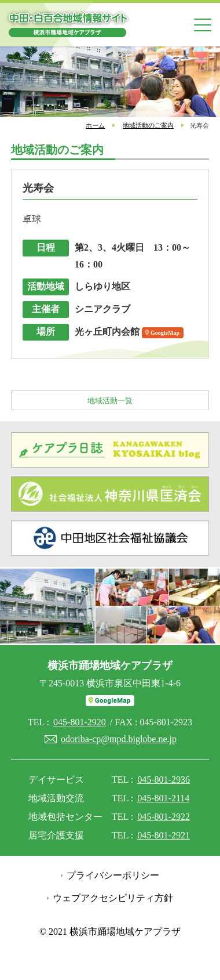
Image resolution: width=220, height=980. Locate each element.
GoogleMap (165, 333)
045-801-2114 (163, 798)
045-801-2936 (164, 780)
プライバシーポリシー (113, 875)
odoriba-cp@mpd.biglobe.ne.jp (119, 739)
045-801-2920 (80, 722)
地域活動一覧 (110, 401)
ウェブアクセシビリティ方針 (113, 898)
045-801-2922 (164, 817)
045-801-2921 (164, 835)
